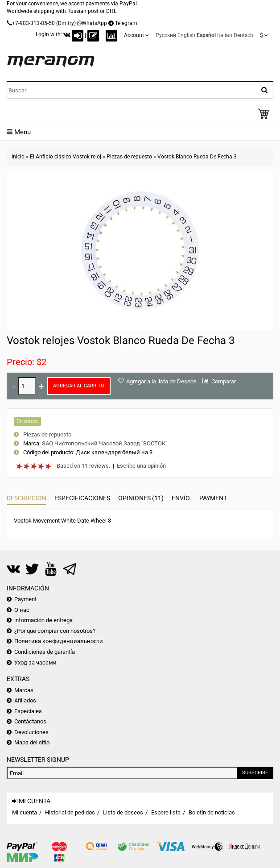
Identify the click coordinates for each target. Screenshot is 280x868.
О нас (22, 610)
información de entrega (43, 620)
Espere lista (166, 812)
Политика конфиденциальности (59, 641)
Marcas (24, 690)
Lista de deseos (123, 812)
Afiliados (25, 700)
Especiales (28, 711)
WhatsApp (94, 23)
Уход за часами (35, 662)
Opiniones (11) (141, 498)
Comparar (224, 381)
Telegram (126, 23)
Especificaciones (82, 498)
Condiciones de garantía (45, 652)
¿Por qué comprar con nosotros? (55, 631)
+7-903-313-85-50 (33, 23)
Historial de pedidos (70, 812)
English (186, 35)
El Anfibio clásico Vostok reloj (66, 157)
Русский (166, 35)
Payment (213, 498)
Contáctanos (30, 721)
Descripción (27, 498)
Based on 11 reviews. (83, 466)
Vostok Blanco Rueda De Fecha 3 (197, 157)
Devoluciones (31, 732)
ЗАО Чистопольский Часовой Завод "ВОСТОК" (105, 443)
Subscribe (255, 773)
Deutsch (243, 35)
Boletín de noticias (212, 812)
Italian (225, 35)
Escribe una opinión (141, 466)
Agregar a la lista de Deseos (161, 381)
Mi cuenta (25, 812)
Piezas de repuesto (129, 157)
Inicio (18, 157)
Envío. (181, 498)
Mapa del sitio (32, 742)
